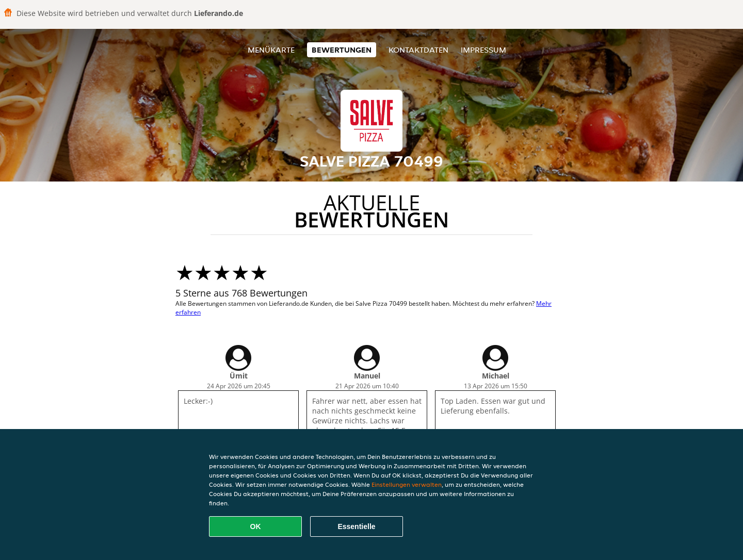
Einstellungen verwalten (407, 484)
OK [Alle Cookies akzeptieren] (256, 526)
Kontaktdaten (418, 50)
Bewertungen (342, 50)
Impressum (483, 50)
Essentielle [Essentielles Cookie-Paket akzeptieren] (356, 526)
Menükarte (271, 50)
